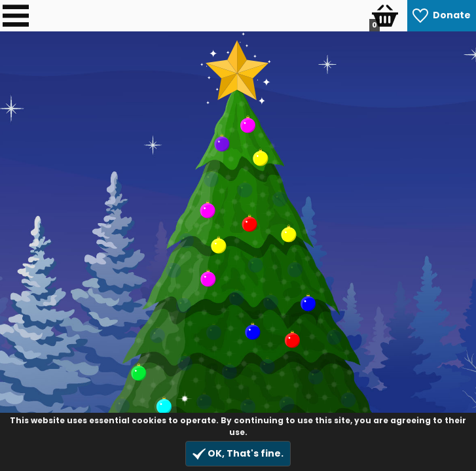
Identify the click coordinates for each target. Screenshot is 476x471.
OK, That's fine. (238, 454)
